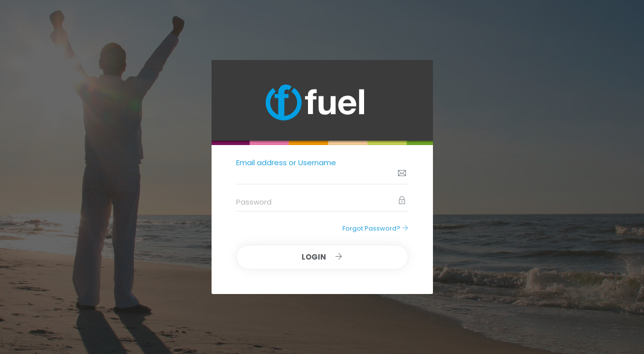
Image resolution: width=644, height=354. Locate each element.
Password (254, 202)
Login (322, 257)
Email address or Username (286, 162)
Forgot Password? (375, 228)
